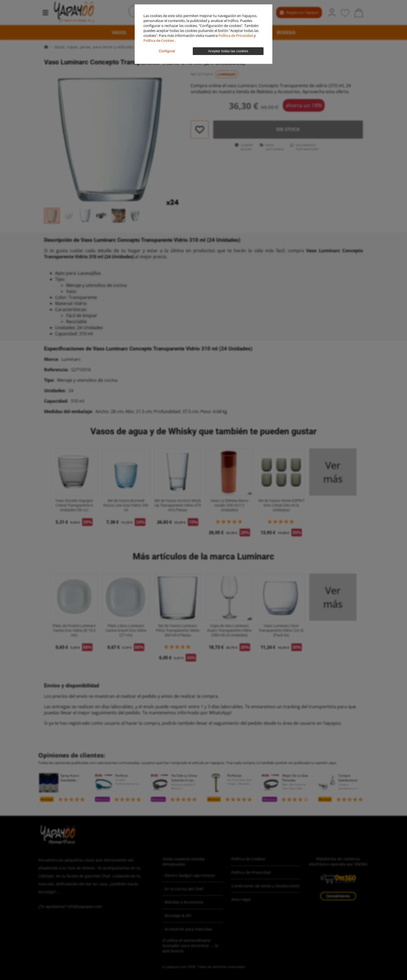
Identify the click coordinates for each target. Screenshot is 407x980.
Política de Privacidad (236, 35)
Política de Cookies (159, 40)
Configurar (167, 51)
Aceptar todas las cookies (228, 51)
